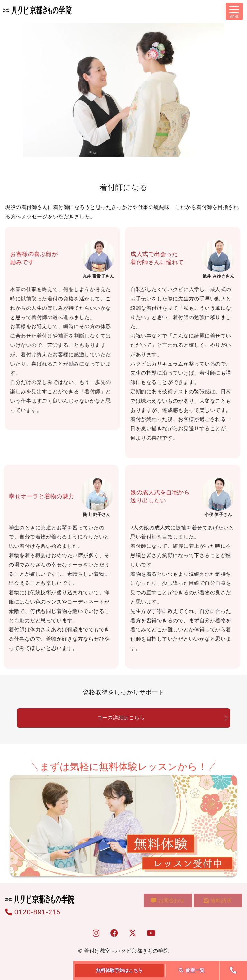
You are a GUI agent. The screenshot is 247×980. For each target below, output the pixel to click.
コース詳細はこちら (121, 718)
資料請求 (219, 902)
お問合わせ (171, 902)
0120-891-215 (33, 912)
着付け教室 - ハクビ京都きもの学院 (126, 951)
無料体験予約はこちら (119, 970)
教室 (192, 970)
